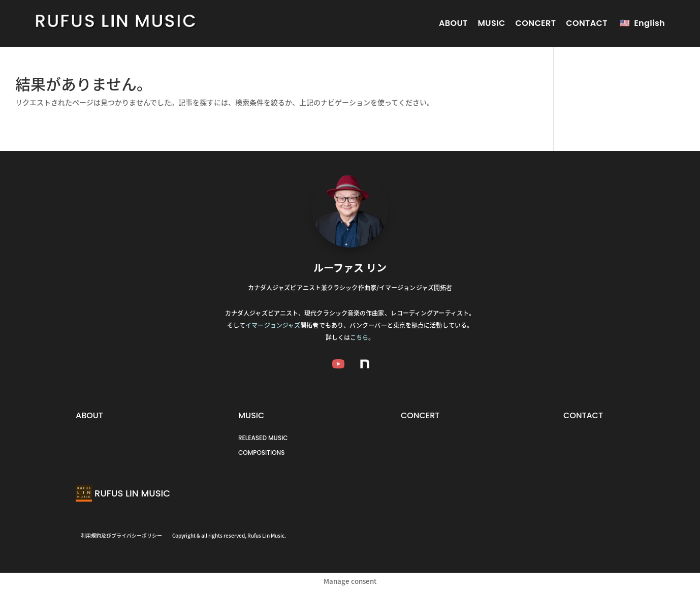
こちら (359, 337)
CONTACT (587, 23)
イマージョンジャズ (273, 325)
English (649, 23)
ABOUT (453, 23)
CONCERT (536, 23)
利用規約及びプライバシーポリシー (121, 535)
